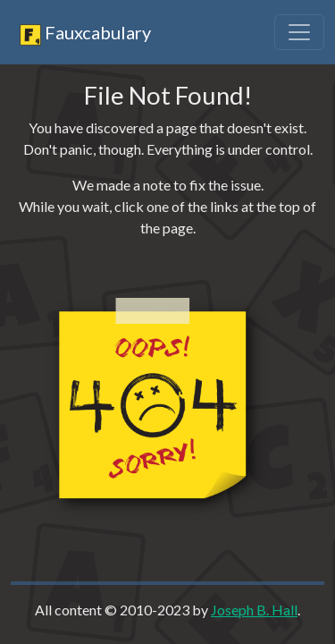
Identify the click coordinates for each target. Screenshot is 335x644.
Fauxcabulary (85, 34)
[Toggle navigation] (299, 32)
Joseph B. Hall (254, 610)
